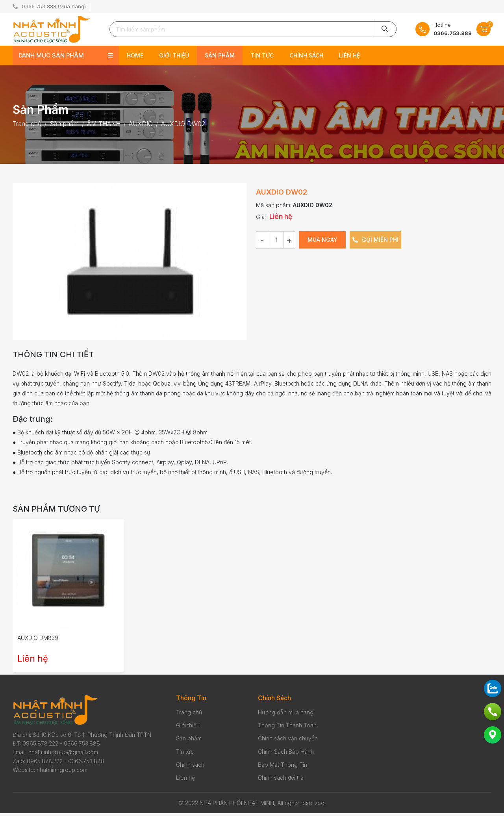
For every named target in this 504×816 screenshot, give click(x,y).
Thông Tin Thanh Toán (287, 728)
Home (135, 58)
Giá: (261, 220)
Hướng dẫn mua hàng (286, 715)
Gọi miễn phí (375, 242)
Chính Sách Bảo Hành (286, 754)
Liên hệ (349, 58)
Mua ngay (322, 242)
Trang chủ (189, 715)
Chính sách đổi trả (281, 781)
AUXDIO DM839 (38, 641)
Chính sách (306, 58)
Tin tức (262, 58)
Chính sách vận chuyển (288, 741)
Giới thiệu (174, 58)
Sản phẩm (220, 58)
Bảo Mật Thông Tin (283, 767)
